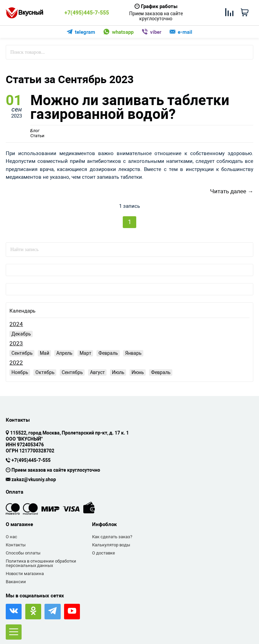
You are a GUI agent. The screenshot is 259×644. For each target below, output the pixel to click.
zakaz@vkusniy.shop (34, 480)
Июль (118, 372)
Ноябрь (20, 372)
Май (45, 353)
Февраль (108, 353)
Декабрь (21, 334)
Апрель (64, 353)
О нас (11, 537)
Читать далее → (232, 191)
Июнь (138, 372)
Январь (133, 353)
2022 (16, 363)
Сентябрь (22, 353)
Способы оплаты (23, 553)
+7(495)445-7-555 (87, 13)
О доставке (104, 553)
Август (97, 372)
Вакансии (16, 582)
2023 (16, 344)
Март (85, 353)
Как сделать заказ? (112, 537)
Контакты (16, 545)
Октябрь (45, 372)
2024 (16, 325)
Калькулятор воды (111, 545)
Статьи (37, 134)
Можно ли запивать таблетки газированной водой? (130, 107)
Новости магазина (25, 574)
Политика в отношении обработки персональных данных (41, 563)
